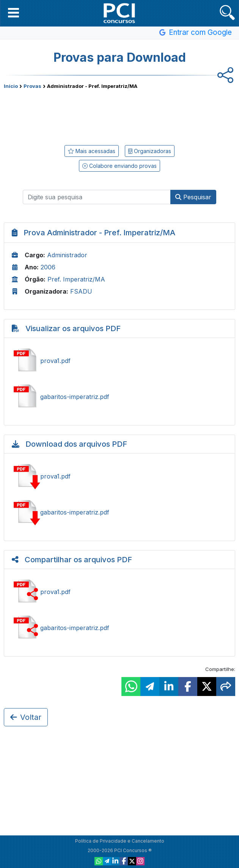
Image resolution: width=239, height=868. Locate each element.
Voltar (26, 717)
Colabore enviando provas (119, 166)
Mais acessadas (92, 151)
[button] (13, 13)
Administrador (67, 255)
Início (11, 86)
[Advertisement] (119, 116)
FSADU (81, 291)
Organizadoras (150, 151)
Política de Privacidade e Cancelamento (120, 841)
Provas (32, 86)
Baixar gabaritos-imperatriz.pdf (119, 512)
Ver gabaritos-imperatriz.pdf (119, 397)
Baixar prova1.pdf (119, 476)
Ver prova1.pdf (119, 361)
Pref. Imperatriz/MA (76, 279)
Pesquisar (193, 197)
